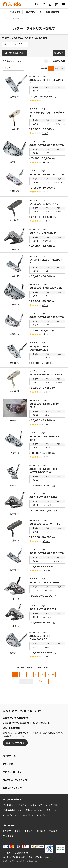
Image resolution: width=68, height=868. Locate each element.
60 (62, 68)
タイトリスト (19, 44)
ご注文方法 (22, 805)
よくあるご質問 (26, 816)
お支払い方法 (52, 805)
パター (6, 44)
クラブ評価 (8, 764)
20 (51, 68)
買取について (52, 810)
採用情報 (41, 831)
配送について (36, 805)
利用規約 (7, 853)
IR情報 (18, 831)
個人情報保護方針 (22, 853)
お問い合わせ (43, 816)
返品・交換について (34, 810)
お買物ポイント (9, 816)
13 (53, 675)
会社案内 (7, 831)
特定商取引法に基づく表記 (14, 857)
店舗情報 (53, 831)
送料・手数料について (12, 810)
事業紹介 (29, 831)
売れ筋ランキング (11, 756)
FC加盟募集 (8, 836)
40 (57, 68)
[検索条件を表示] (15, 53)
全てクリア (59, 53)
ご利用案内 (8, 805)
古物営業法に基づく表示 (39, 857)
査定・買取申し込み (15, 743)
